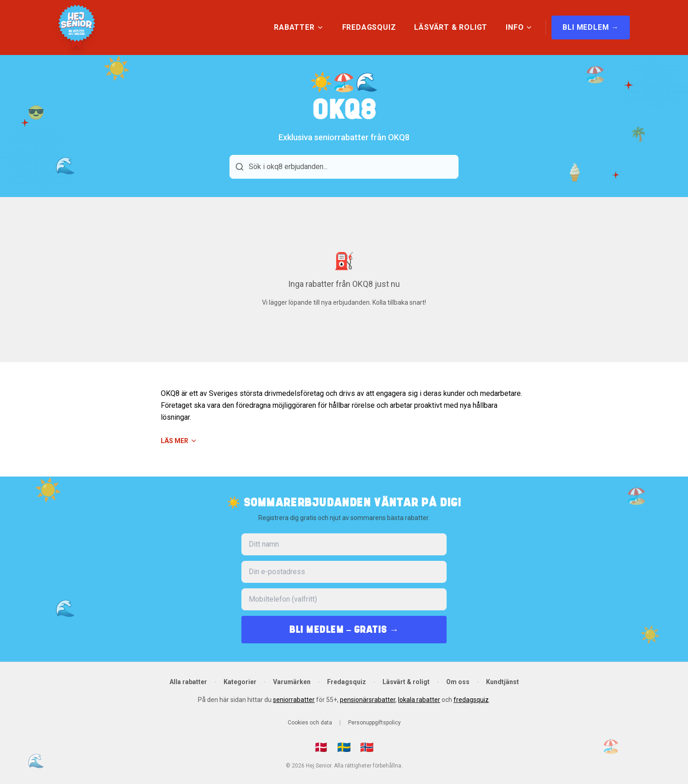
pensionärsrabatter (368, 700)
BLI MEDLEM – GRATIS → (344, 629)
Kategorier (240, 682)
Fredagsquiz (347, 682)
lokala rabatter (419, 700)
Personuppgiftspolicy (374, 723)
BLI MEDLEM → (591, 27)
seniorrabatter (294, 700)
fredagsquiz (471, 700)
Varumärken (292, 682)
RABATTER (299, 27)
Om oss (458, 682)
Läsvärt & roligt (406, 682)
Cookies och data (310, 723)
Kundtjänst (502, 682)
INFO (519, 27)
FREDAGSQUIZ (369, 27)
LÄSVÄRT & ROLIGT (451, 27)
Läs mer (179, 441)
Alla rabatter (188, 682)
